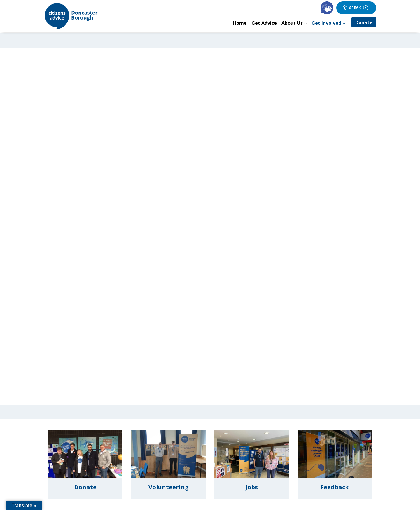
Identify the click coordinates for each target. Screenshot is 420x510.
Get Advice (264, 23)
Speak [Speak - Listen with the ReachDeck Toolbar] (355, 8)
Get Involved (326, 23)
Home (240, 23)
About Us (292, 23)
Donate (364, 22)
